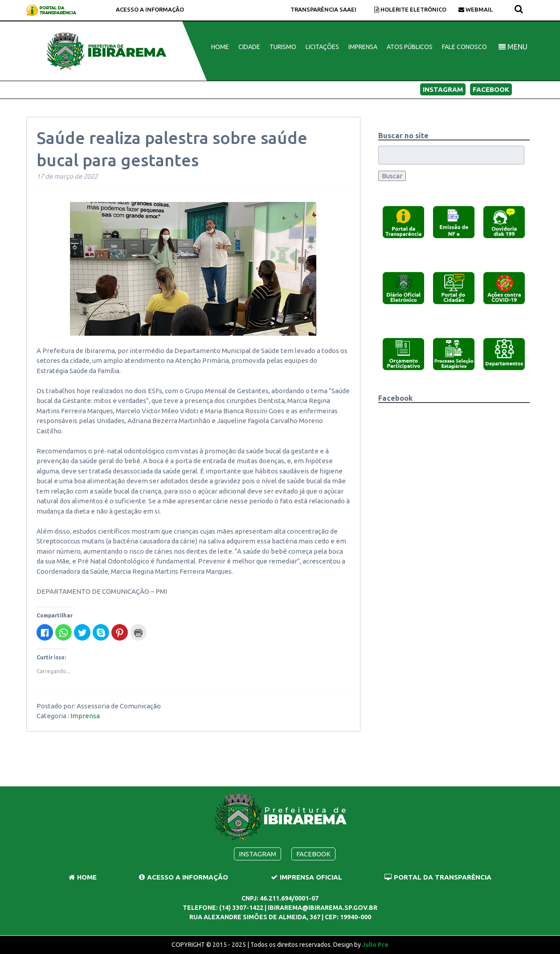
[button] (403, 222)
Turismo (283, 47)
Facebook (491, 89)
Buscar (392, 176)
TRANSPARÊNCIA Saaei (323, 9)
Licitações (322, 47)
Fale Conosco (464, 47)
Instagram (443, 89)
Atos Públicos (410, 47)
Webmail (476, 9)
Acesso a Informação (150, 9)
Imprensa (363, 47)
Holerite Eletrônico (410, 9)
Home (220, 47)
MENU (513, 47)
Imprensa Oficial (307, 877)
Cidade (249, 47)
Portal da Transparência (438, 877)
